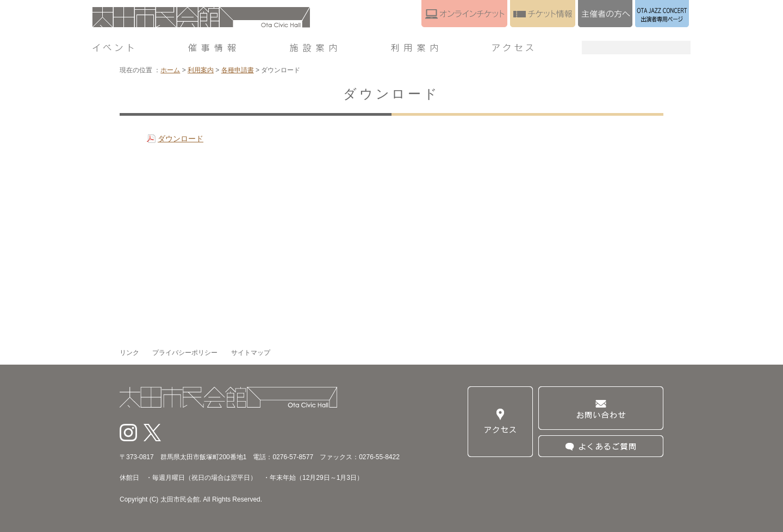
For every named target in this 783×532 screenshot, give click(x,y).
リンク (129, 353)
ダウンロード (181, 139)
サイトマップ (251, 353)
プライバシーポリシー (185, 353)
